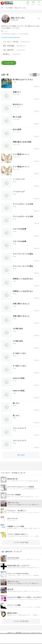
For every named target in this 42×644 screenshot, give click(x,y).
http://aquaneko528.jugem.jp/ (11, 38)
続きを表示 (21, 455)
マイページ (26, 633)
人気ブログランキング (7, 3)
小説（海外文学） (9, 50)
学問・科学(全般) (9, 46)
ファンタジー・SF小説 (11, 42)
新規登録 (19, 633)
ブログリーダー (36, 633)
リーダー (27, 4)
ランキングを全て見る (21, 542)
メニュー (39, 4)
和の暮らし (7, 54)
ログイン (33, 4)
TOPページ (11, 633)
